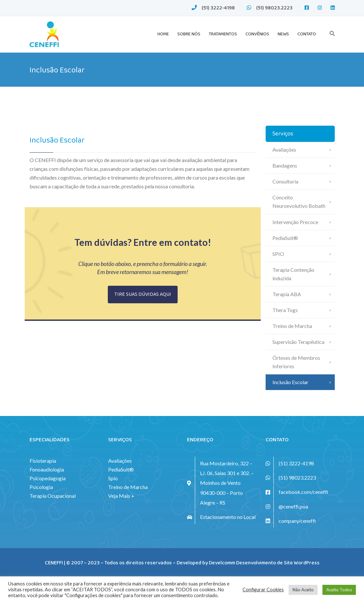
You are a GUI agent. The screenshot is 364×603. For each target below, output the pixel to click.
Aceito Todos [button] (339, 590)
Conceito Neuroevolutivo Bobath (299, 201)
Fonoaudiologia (47, 469)
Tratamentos (223, 34)
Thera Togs (285, 310)
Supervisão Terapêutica (298, 342)
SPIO (278, 254)
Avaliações (284, 150)
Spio (113, 478)
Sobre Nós (189, 34)
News (283, 34)
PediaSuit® (285, 238)
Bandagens (285, 165)
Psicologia (41, 487)
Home (163, 34)
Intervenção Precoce (295, 222)
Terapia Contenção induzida (293, 274)
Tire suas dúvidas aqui (143, 294)
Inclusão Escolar (290, 382)
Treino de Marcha (292, 326)
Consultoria (285, 181)
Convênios (257, 34)
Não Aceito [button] (303, 590)
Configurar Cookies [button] (263, 590)
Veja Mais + (121, 496)
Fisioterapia (43, 461)
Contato (307, 34)
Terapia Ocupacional (53, 496)
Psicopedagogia (48, 478)
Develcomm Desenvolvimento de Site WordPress (264, 563)
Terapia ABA (287, 294)
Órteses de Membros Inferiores (296, 362)
